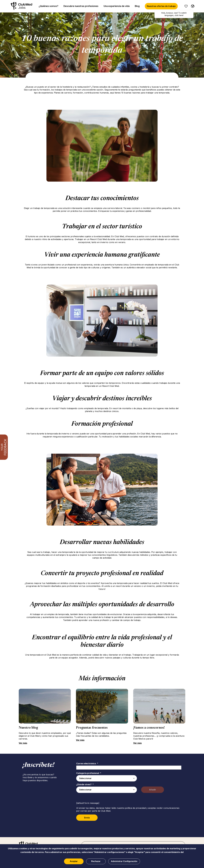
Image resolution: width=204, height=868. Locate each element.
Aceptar (74, 861)
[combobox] (107, 790)
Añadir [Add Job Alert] (153, 790)
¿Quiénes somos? (48, 6)
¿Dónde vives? (85, 784)
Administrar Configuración (124, 861)
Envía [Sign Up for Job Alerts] (87, 818)
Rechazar (96, 861)
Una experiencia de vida (117, 6)
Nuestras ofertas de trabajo (161, 6)
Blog (137, 6)
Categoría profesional (89, 773)
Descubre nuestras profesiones (81, 6)
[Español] (192, 6)
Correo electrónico (87, 763)
